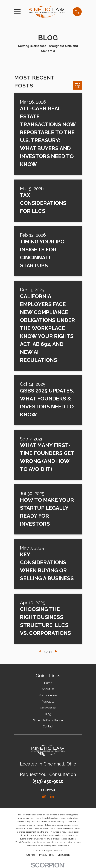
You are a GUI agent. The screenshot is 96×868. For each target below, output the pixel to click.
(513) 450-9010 (48, 781)
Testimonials (48, 708)
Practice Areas (48, 695)
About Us (48, 689)
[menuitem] (31, 855)
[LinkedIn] (52, 796)
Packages (48, 702)
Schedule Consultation (48, 720)
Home (48, 683)
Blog (48, 714)
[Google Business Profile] (44, 796)
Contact (48, 726)
